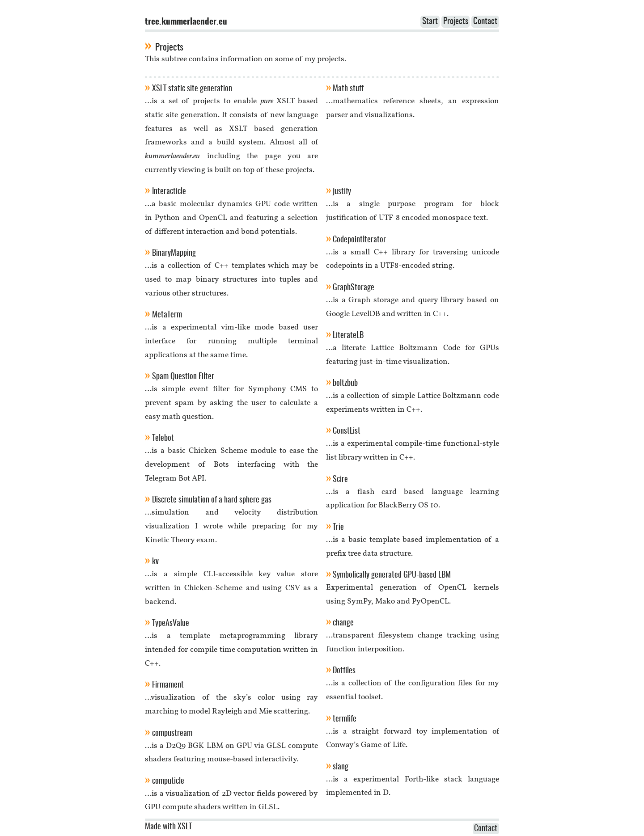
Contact (485, 22)
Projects (456, 22)
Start (430, 22)
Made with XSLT (168, 827)
